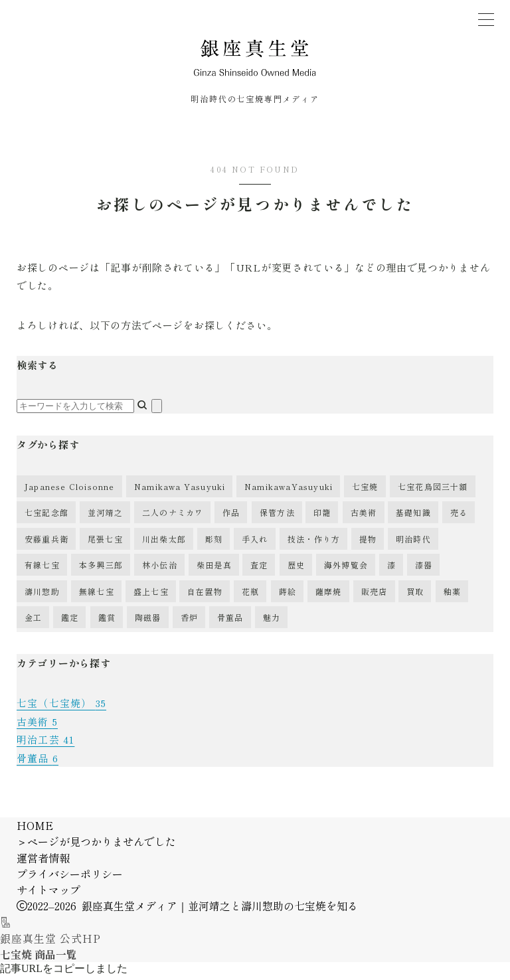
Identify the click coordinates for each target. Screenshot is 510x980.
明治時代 (413, 543)
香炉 (189, 622)
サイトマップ (48, 894)
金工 (33, 622)
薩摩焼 (329, 596)
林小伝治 (160, 569)
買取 (415, 596)
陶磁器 (148, 622)
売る (459, 517)
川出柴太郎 (164, 543)
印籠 (322, 517)
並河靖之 (105, 517)
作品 (231, 517)
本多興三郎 (101, 569)
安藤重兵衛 (46, 543)
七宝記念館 (46, 517)
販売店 (375, 596)
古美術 (364, 517)
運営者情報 (43, 862)
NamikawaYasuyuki (289, 491)
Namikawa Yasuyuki (180, 491)
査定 (259, 569)
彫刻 (214, 543)
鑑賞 (107, 622)
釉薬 (452, 596)
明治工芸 (45, 744)
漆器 (424, 569)
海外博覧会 (346, 569)
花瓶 (250, 596)
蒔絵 (288, 596)
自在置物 (205, 596)
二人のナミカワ (173, 517)
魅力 (272, 622)
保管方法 (277, 517)
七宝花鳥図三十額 (433, 491)
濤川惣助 (42, 596)
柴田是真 (214, 569)
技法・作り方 (314, 543)
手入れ (255, 543)
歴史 (296, 569)
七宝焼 (365, 491)
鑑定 (70, 622)
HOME (35, 829)
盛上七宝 (151, 596)
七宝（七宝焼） (62, 708)
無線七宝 (97, 596)
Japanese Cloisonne (70, 491)
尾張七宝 (105, 543)
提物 (368, 543)
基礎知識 (413, 517)
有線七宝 (42, 569)
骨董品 (230, 622)
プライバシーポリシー (70, 878)
